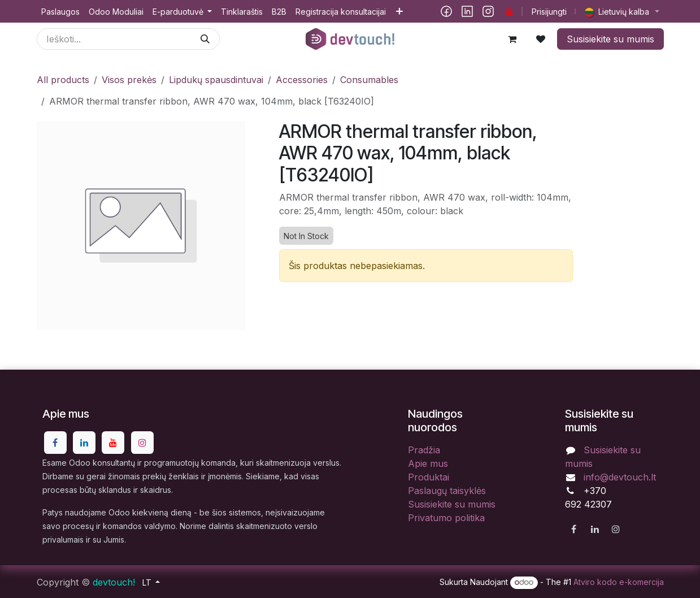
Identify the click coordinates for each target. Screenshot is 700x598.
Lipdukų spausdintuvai (216, 80)
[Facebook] (446, 11)
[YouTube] (509, 11)
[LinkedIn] (467, 11)
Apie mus (428, 463)
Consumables (369, 80)
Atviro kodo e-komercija (619, 582)
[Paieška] (205, 39)
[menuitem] (60, 12)
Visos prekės (129, 80)
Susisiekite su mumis (610, 39)
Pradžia (424, 450)
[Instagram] (488, 11)
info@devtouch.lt (620, 477)
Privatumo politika (446, 518)
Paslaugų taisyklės (447, 491)
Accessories (302, 80)
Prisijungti (549, 12)
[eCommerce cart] (512, 39)
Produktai (429, 477)
